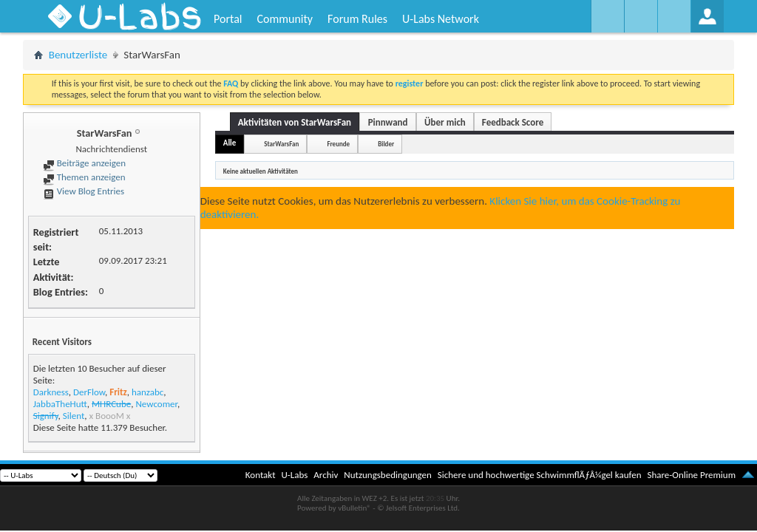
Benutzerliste (78, 55)
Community (285, 19)
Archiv (326, 475)
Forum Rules (357, 19)
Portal (228, 19)
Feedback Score (513, 122)
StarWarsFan (281, 144)
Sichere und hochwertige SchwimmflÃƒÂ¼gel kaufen (540, 475)
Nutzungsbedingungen (388, 475)
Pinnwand (388, 122)
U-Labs (295, 475)
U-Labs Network (441, 19)
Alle (230, 143)
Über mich (445, 122)
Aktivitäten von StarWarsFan (295, 122)
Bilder (386, 144)
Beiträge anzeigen (84, 163)
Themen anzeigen (84, 177)
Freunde (338, 144)
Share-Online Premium (691, 475)
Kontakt (261, 475)
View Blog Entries (84, 191)
